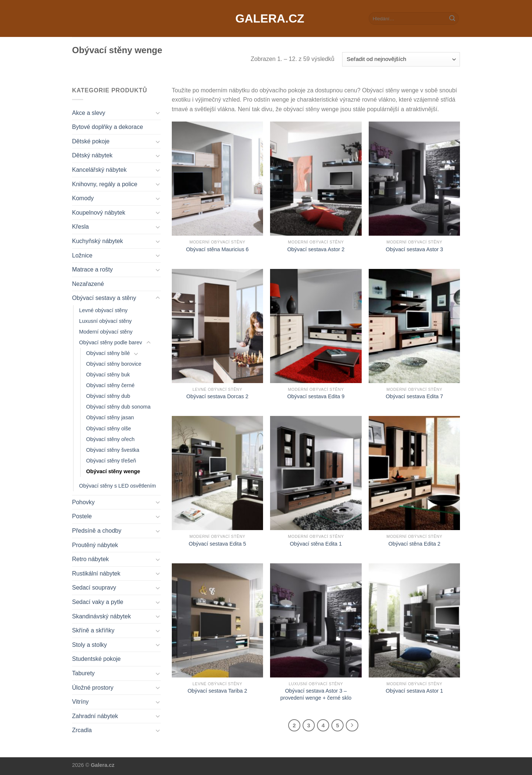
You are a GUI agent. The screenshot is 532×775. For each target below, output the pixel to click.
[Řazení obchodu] (401, 59)
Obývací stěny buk (108, 375)
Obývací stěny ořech (110, 439)
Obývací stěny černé (110, 385)
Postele (82, 516)
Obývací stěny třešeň (111, 461)
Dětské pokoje (91, 141)
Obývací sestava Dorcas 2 (217, 396)
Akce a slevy (89, 113)
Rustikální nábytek (96, 573)
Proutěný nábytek (95, 545)
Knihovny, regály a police (105, 184)
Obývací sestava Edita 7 (414, 396)
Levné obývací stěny (103, 310)
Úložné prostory (93, 688)
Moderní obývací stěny (106, 332)
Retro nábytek (91, 559)
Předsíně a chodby (97, 531)
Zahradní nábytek (95, 716)
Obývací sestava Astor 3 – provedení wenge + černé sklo (316, 694)
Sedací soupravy (94, 588)
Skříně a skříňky (93, 630)
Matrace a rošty (92, 269)
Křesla (80, 227)
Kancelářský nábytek (99, 170)
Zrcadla (82, 730)
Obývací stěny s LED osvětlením (117, 486)
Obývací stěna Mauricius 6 (218, 249)
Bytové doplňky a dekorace (108, 127)
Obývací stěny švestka (113, 450)
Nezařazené (88, 284)
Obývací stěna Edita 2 (414, 544)
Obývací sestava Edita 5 (217, 544)
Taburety (83, 673)
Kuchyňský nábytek (98, 241)
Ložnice (82, 255)
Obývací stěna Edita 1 (316, 544)
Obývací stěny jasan (110, 417)
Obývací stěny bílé (108, 353)
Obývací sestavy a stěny (104, 298)
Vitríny (80, 702)
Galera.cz (266, 18)
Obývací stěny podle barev (110, 342)
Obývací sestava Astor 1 (414, 691)
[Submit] (452, 18)
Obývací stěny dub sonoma (118, 407)
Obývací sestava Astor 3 (414, 249)
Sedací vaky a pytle (98, 602)
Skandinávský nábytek (101, 616)
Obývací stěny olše (109, 429)
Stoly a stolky (89, 645)
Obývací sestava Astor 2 (316, 249)
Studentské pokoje (96, 659)
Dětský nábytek (92, 155)
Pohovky (83, 502)
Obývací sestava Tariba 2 (217, 691)
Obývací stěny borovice (114, 364)
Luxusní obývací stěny (105, 321)
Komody (83, 198)
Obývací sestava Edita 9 (316, 396)
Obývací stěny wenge (113, 471)
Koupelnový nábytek (99, 213)
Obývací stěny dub (108, 396)
